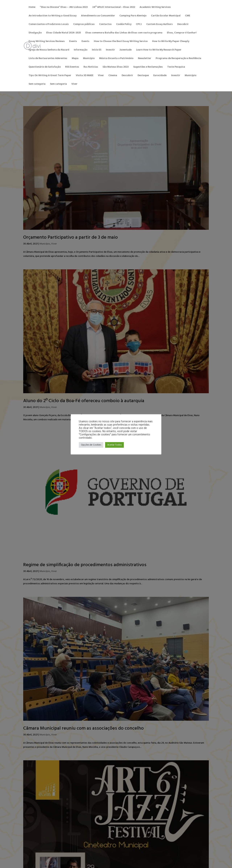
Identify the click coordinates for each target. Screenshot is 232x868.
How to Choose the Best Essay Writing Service (121, 42)
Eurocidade (160, 76)
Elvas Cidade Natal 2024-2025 (64, 33)
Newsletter (145, 59)
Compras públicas (84, 25)
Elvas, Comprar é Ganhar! (182, 33)
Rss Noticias (91, 67)
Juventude (126, 50)
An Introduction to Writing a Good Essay (53, 16)
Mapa (75, 59)
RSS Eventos (72, 67)
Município (89, 59)
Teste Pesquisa (176, 67)
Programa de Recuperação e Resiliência (178, 59)
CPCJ (139, 25)
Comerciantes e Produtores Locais (49, 25)
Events (73, 42)
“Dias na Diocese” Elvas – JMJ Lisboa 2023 (64, 8)
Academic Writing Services (155, 8)
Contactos (105, 25)
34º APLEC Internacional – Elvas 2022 (114, 8)
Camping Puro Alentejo (133, 16)
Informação (81, 50)
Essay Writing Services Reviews (47, 42)
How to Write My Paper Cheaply (171, 42)
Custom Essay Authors (159, 25)
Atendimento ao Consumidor (98, 16)
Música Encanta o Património (116, 59)
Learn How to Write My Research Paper (159, 50)
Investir (110, 50)
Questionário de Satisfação (45, 67)
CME (188, 16)
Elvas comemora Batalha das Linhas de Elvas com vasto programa (124, 33)
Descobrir (183, 25)
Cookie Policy (124, 25)
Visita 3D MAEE (85, 76)
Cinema (113, 76)
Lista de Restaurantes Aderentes (48, 59)
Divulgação (35, 33)
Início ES (97, 50)
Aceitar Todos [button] (114, 445)
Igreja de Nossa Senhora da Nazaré (49, 50)
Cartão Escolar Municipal (166, 16)
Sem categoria (37, 84)
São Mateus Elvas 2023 (116, 67)
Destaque (143, 76)
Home (32, 8)
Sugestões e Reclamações (148, 67)
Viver (101, 76)
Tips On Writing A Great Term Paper (50, 76)
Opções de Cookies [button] (91, 445)
